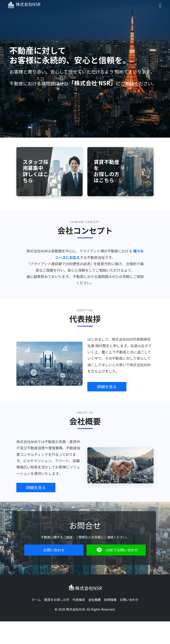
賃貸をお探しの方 (57, 600)
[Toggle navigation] (160, 5)
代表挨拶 (79, 600)
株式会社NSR (27, 5)
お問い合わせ (54, 550)
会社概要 (94, 600)
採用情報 (110, 600)
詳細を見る (107, 387)
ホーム (36, 600)
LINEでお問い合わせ (116, 550)
